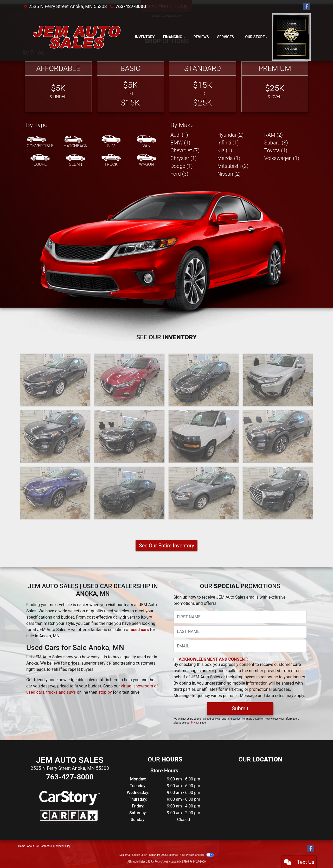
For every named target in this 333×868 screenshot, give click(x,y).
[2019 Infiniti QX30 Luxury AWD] (55, 493)
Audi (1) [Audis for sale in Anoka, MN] (179, 135)
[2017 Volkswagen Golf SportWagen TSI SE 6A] (204, 493)
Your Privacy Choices (197, 855)
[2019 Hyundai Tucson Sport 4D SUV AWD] (278, 436)
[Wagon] (146, 161)
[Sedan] (75, 161)
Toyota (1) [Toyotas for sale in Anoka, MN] (276, 150)
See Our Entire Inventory (166, 546)
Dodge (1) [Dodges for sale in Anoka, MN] (182, 166)
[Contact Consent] (175, 660)
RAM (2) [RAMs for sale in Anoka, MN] (274, 135)
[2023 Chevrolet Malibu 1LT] (55, 380)
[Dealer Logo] (76, 37)
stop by (105, 692)
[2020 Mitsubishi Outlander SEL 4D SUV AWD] (129, 436)
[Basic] (131, 87)
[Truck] (111, 161)
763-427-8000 (131, 6)
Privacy (195, 723)
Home (22, 846)
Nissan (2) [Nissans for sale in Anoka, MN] (229, 174)
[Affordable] (58, 87)
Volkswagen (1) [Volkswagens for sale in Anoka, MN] (282, 158)
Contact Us (46, 846)
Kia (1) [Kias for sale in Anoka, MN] (225, 150)
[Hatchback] (76, 142)
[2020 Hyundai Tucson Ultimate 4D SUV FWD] (55, 436)
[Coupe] (40, 161)
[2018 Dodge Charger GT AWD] (129, 493)
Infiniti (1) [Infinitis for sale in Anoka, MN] (228, 143)
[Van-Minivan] (146, 142)
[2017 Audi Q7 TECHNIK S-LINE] (278, 493)
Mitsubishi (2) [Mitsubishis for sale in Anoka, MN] (233, 166)
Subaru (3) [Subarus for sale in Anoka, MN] (276, 143)
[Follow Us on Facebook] (307, 6)
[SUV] (111, 142)
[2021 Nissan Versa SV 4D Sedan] (204, 380)
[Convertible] (40, 142)
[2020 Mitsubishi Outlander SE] (278, 380)
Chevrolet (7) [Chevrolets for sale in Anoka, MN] (185, 150)
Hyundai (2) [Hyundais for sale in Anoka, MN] (230, 135)
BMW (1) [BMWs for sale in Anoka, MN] (180, 143)
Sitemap (173, 855)
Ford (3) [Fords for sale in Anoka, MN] (179, 174)
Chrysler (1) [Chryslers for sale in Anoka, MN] (184, 158)
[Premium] (275, 87)
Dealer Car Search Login (133, 855)
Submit (240, 708)
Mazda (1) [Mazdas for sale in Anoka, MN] (229, 158)
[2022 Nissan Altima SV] (129, 380)
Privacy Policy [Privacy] (62, 846)
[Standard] (203, 87)
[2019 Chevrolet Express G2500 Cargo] (204, 436)
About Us (32, 846)
